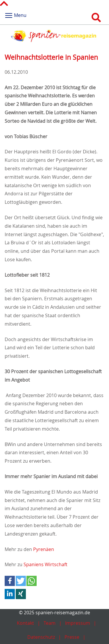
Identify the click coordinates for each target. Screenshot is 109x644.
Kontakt (25, 623)
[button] (10, 581)
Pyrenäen (44, 549)
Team (50, 623)
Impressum (78, 623)
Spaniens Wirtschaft (45, 564)
